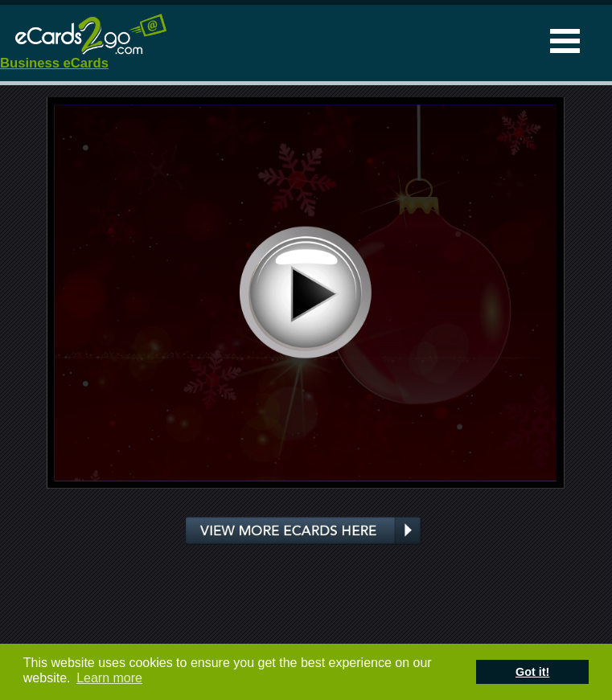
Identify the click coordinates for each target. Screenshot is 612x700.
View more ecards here (304, 531)
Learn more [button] (109, 678)
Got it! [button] (532, 672)
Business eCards (54, 63)
